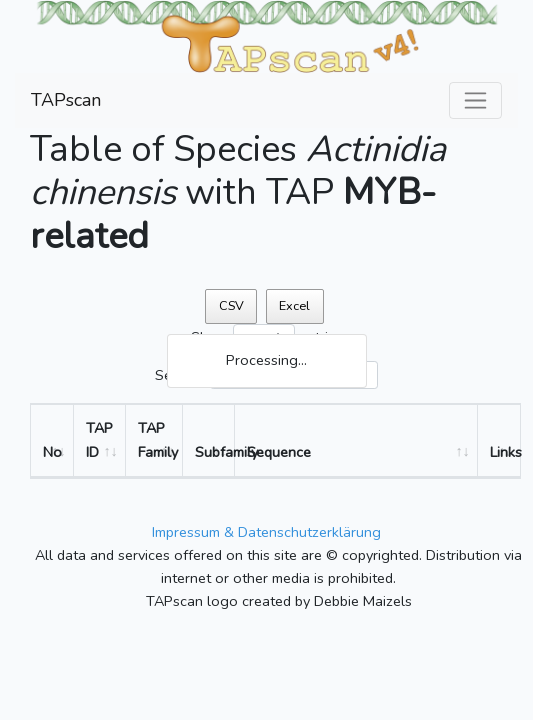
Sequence (279, 452)
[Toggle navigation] (475, 100)
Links (505, 452)
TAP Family (158, 439)
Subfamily (215, 452)
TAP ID (99, 439)
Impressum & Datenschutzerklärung (266, 532)
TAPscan (66, 100)
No (52, 452)
